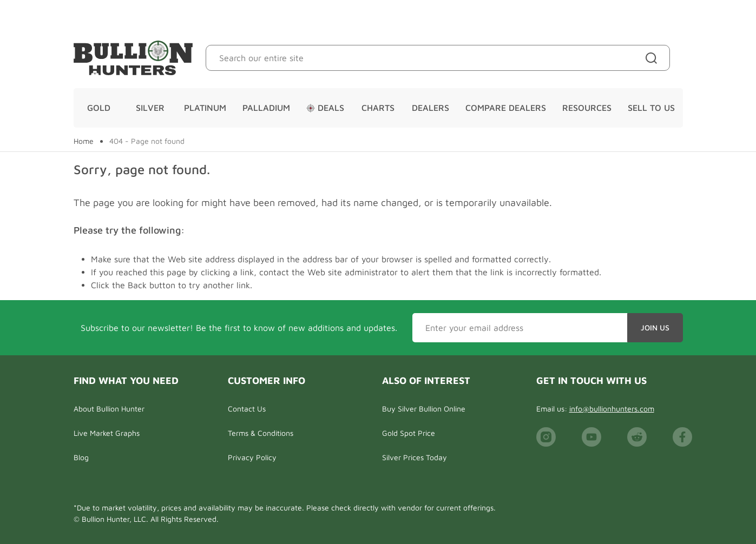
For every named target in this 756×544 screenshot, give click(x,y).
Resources (587, 108)
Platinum (205, 108)
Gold (99, 108)
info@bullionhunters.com (612, 409)
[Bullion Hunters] (133, 58)
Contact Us (247, 409)
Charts (378, 108)
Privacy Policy (252, 457)
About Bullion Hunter (109, 409)
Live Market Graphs (107, 433)
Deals (325, 108)
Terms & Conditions (261, 433)
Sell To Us (651, 108)
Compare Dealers (506, 108)
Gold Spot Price (409, 433)
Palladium (266, 108)
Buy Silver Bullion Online (424, 409)
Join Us (655, 327)
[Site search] (653, 58)
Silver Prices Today (415, 457)
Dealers (430, 108)
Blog (81, 457)
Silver (150, 108)
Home (84, 141)
